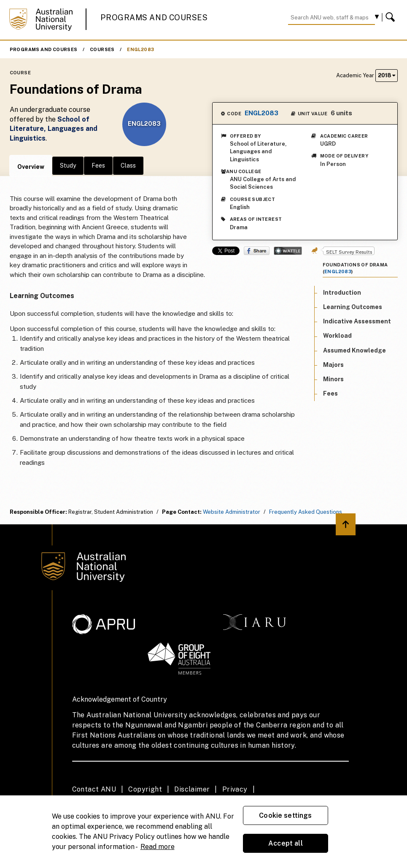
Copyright (145, 789)
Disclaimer (192, 789)
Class (128, 165)
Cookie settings (285, 815)
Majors (333, 365)
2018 (387, 75)
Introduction (342, 293)
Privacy (235, 789)
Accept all (286, 843)
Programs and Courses (154, 18)
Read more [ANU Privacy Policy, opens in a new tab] (158, 847)
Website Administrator (232, 512)
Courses (102, 49)
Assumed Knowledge (354, 350)
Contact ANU (94, 789)
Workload (337, 336)
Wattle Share (288, 251)
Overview (31, 167)
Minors (333, 379)
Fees (98, 165)
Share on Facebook (257, 251)
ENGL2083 (140, 49)
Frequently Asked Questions (306, 512)
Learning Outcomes (353, 307)
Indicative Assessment (357, 321)
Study (68, 165)
